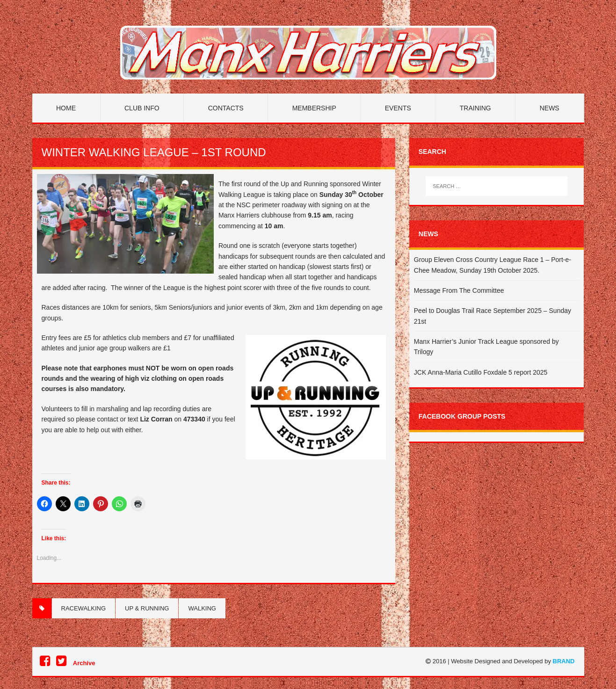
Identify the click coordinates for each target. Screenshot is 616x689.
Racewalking (84, 608)
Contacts (226, 108)
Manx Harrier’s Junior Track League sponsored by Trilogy (486, 347)
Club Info (142, 108)
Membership (314, 108)
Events (398, 108)
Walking (202, 608)
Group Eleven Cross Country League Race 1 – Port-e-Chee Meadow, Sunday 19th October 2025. (493, 265)
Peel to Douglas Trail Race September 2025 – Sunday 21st (493, 316)
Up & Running (147, 608)
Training (475, 108)
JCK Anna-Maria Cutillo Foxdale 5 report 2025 (481, 372)
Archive (84, 663)
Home (66, 108)
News (550, 108)
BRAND (564, 661)
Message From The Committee (459, 290)
